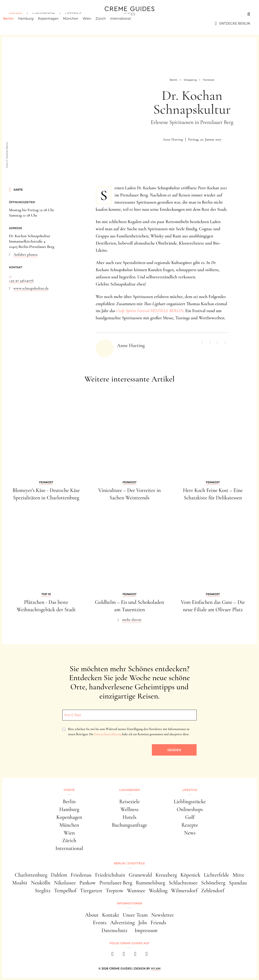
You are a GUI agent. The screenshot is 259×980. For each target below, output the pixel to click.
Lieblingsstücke (190, 802)
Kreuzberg (166, 875)
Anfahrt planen (25, 254)
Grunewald (140, 875)
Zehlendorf (213, 891)
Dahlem (59, 875)
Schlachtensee (183, 883)
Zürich (106, 23)
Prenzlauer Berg (116, 883)
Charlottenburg (31, 875)
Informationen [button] (129, 903)
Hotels (129, 817)
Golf (190, 817)
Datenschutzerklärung (108, 734)
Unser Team (135, 915)
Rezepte (190, 825)
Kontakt (110, 915)
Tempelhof (65, 891)
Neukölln (41, 883)
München (76, 23)
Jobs (143, 923)
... (10, 275)
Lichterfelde (216, 875)
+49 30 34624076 (21, 280)
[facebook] (112, 955)
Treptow (114, 891)
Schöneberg (213, 883)
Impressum (146, 930)
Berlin (14, 23)
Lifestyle (73, 14)
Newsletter (163, 915)
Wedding (158, 891)
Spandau (238, 883)
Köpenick (190, 875)
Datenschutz (115, 930)
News (190, 833)
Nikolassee (65, 883)
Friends (158, 923)
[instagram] (124, 955)
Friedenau (81, 875)
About (92, 915)
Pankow (88, 883)
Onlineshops (190, 809)
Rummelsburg (150, 883)
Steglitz (42, 891)
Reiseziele (129, 802)
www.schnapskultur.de (31, 288)
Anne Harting (173, 139)
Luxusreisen (44, 14)
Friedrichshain (110, 875)
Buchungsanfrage (129, 825)
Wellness (129, 809)
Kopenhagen (54, 23)
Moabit (20, 883)
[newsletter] (147, 955)
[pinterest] (135, 955)
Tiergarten (91, 891)
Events (100, 923)
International (126, 23)
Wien (93, 23)
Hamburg (31, 23)
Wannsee (136, 891)
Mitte (238, 875)
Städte (16, 14)
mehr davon (132, 620)
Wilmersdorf (184, 891)
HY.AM (156, 968)
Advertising (123, 923)
